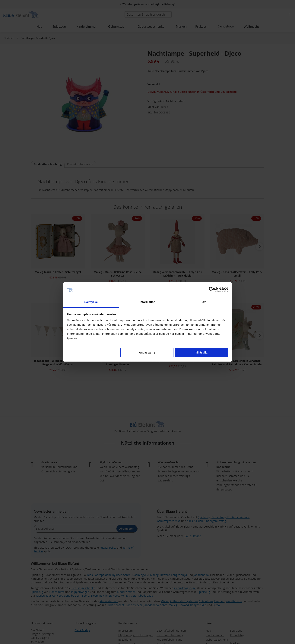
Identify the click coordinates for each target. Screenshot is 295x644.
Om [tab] (204, 302)
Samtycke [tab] (91, 302)
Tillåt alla (201, 352)
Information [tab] (147, 302)
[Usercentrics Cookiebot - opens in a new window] (212, 290)
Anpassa (147, 352)
